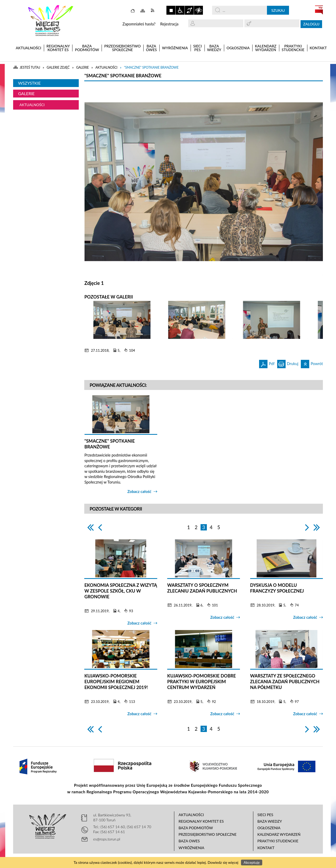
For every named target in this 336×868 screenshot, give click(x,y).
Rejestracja (169, 24)
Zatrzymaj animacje (171, 10)
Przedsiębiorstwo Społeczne (208, 834)
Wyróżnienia (191, 848)
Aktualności (32, 105)
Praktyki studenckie (278, 841)
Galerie (26, 93)
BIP (319, 10)
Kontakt (266, 848)
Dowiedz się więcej (223, 862)
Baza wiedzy (270, 821)
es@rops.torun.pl (107, 839)
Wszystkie (29, 83)
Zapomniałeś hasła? (139, 24)
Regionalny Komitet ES (201, 821)
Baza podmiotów (196, 828)
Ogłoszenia (269, 828)
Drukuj (288, 363)
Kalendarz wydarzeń (279, 834)
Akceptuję (252, 862)
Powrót (312, 363)
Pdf (267, 363)
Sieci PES (265, 815)
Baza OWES (189, 841)
